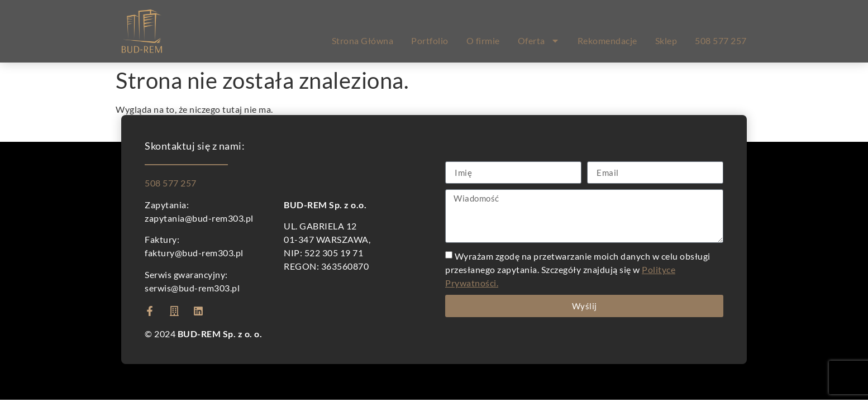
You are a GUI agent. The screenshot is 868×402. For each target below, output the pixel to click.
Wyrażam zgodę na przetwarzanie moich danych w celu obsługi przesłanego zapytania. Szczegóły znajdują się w (578, 269)
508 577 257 (721, 40)
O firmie (483, 40)
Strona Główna (363, 40)
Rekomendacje (607, 40)
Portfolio (430, 40)
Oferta (539, 41)
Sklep (666, 40)
